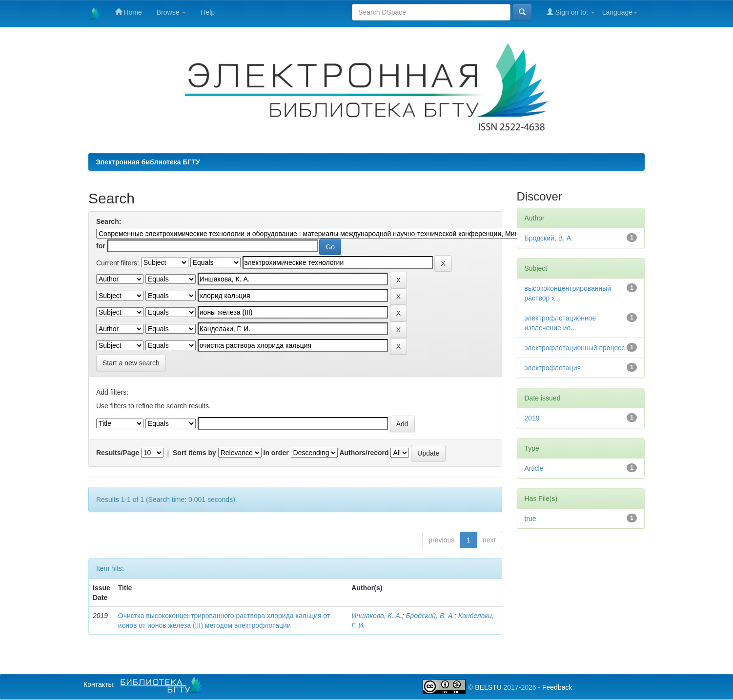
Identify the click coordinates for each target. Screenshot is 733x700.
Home (129, 12)
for (101, 246)
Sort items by (194, 453)
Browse (172, 12)
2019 (532, 418)
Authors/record (364, 453)
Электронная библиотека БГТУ (148, 162)
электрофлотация (553, 368)
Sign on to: (571, 12)
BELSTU (488, 687)
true (530, 519)
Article (534, 468)
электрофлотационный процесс (575, 348)
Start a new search (131, 363)
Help (208, 12)
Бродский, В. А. (430, 616)
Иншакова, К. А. (377, 616)
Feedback (557, 687)
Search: (109, 221)
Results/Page (118, 453)
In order (276, 453)
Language (620, 12)
